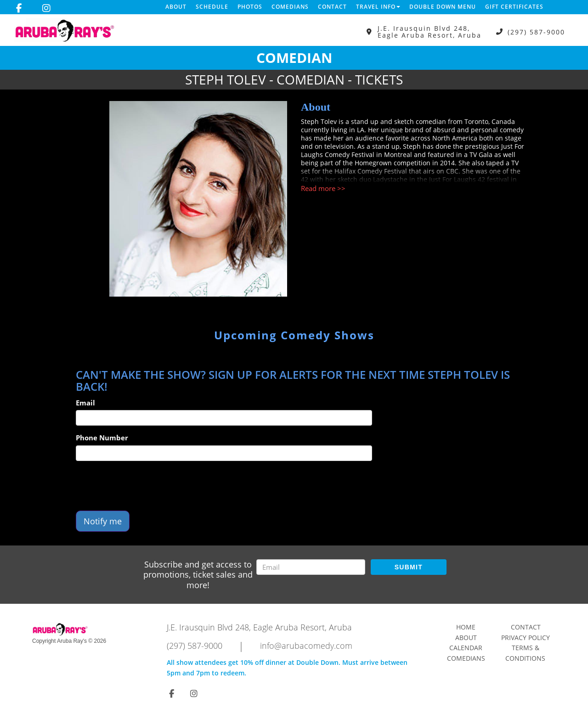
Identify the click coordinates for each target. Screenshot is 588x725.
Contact (332, 7)
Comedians (290, 7)
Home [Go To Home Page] (466, 627)
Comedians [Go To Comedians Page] (466, 658)
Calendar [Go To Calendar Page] (466, 648)
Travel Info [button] (378, 7)
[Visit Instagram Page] (46, 8)
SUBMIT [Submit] (409, 567)
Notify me (103, 521)
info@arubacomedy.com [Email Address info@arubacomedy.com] (306, 646)
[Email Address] (311, 567)
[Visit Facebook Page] (19, 8)
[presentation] (146, 486)
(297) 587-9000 (536, 32)
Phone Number (102, 438)
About (176, 7)
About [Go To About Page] (466, 638)
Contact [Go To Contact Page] (526, 627)
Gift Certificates (514, 7)
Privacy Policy (526, 638)
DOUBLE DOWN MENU (443, 7)
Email (85, 403)
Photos (250, 7)
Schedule (212, 7)
